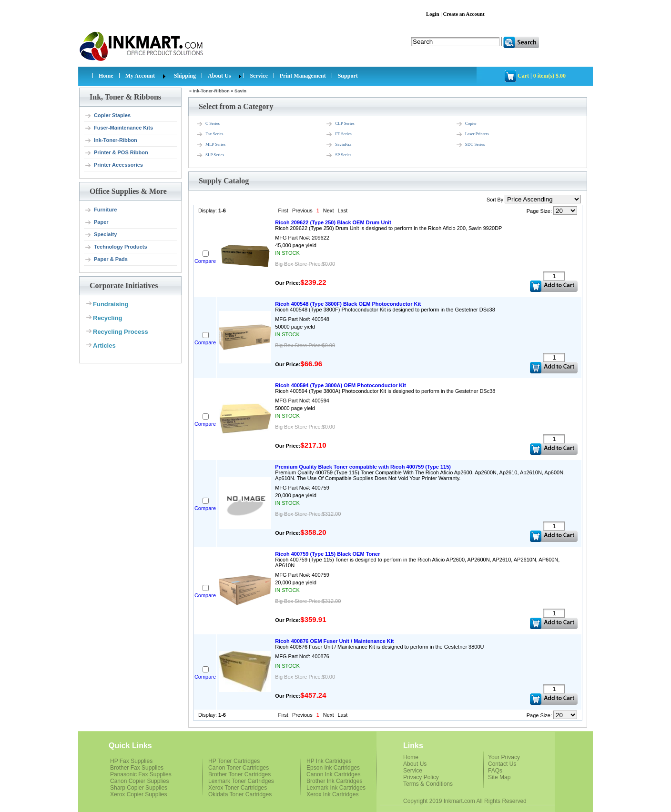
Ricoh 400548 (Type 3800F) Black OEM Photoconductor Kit (348, 304)
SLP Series (210, 155)
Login (433, 14)
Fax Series (210, 134)
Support (348, 76)
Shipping (185, 76)
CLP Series (340, 124)
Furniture (101, 210)
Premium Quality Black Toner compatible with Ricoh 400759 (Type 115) (363, 467)
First (283, 211)
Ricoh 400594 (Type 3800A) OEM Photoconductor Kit (341, 385)
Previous (302, 211)
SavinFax (338, 145)
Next (329, 211)
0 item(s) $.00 (549, 76)
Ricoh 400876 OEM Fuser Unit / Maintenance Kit (334, 641)
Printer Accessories (114, 165)
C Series (208, 124)
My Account (140, 76)
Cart (523, 76)
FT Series (339, 134)
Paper (97, 222)
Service (259, 76)
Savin (240, 91)
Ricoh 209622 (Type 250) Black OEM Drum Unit (333, 222)
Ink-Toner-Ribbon (111, 140)
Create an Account (463, 14)
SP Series (338, 155)
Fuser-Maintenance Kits (119, 128)
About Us (219, 76)
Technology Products (116, 247)
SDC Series (470, 145)
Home (106, 76)
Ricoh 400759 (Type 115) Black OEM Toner (327, 554)
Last (342, 211)
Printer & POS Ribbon (116, 153)
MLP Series (211, 145)
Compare (205, 261)
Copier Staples (107, 116)
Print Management (303, 76)
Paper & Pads (106, 260)
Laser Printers (472, 134)
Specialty (101, 235)
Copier (466, 124)
